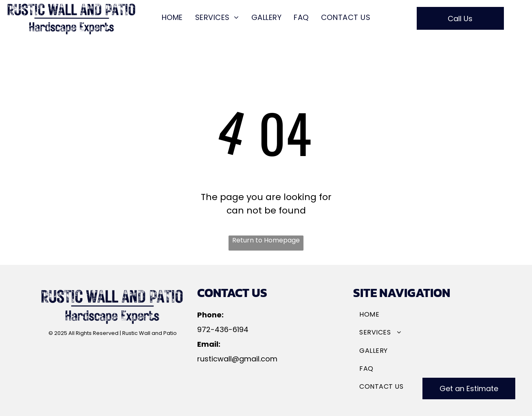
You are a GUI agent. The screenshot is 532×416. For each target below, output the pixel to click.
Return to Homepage (266, 240)
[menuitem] (172, 18)
